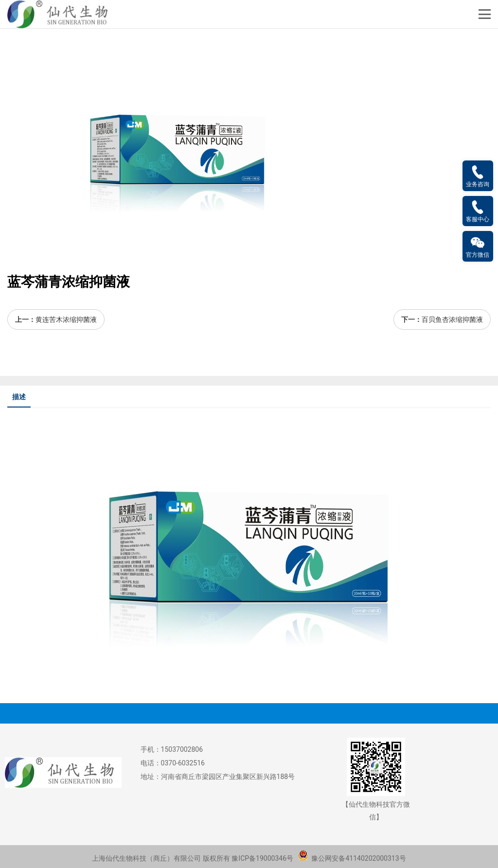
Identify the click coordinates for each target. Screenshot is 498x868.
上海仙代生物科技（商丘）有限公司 (146, 858)
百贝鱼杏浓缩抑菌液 (452, 319)
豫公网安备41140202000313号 (352, 858)
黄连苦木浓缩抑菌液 (66, 319)
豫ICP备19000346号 (262, 858)
